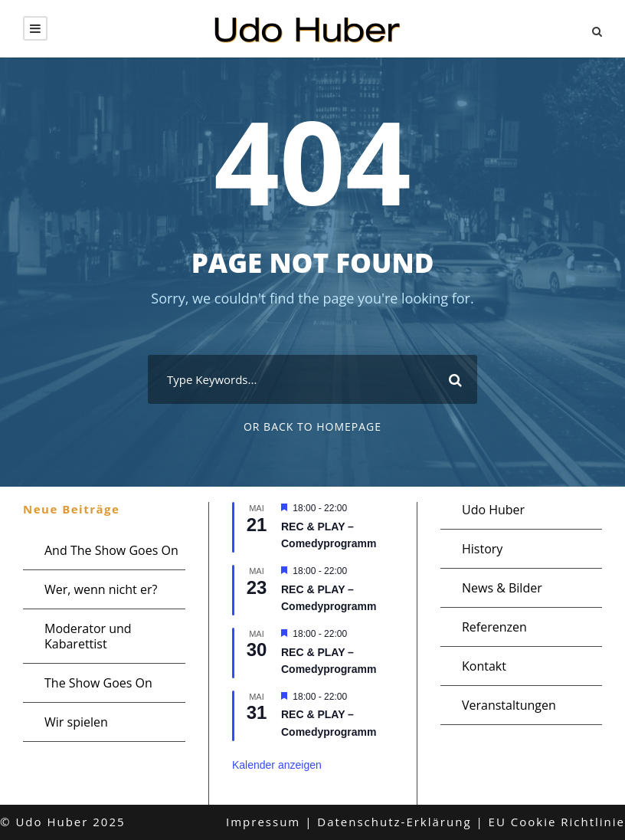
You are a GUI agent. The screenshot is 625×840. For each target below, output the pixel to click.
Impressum (263, 822)
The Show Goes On (98, 683)
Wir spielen (76, 722)
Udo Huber (493, 510)
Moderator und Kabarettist (88, 636)
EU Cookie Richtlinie (557, 822)
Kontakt (484, 666)
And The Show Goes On (111, 550)
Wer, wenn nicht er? (101, 589)
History (482, 549)
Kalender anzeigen (277, 765)
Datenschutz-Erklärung (394, 822)
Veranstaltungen (509, 705)
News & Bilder (502, 588)
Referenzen (494, 627)
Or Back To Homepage (312, 427)
